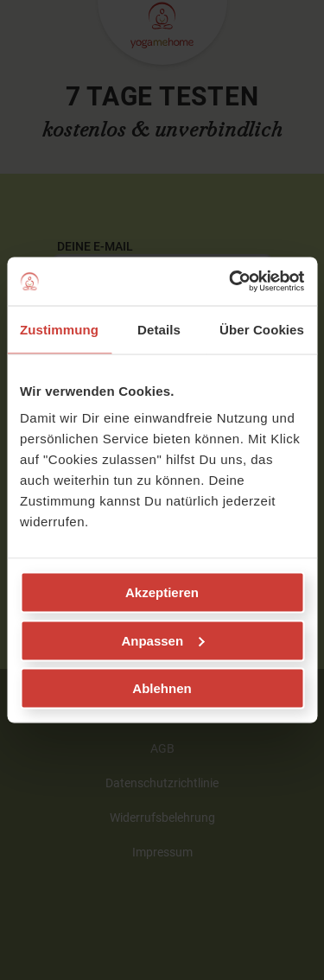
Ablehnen (162, 688)
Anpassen (162, 640)
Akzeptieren (162, 592)
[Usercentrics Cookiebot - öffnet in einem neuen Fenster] (231, 282)
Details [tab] (159, 329)
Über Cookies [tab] (262, 329)
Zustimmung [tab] (59, 329)
